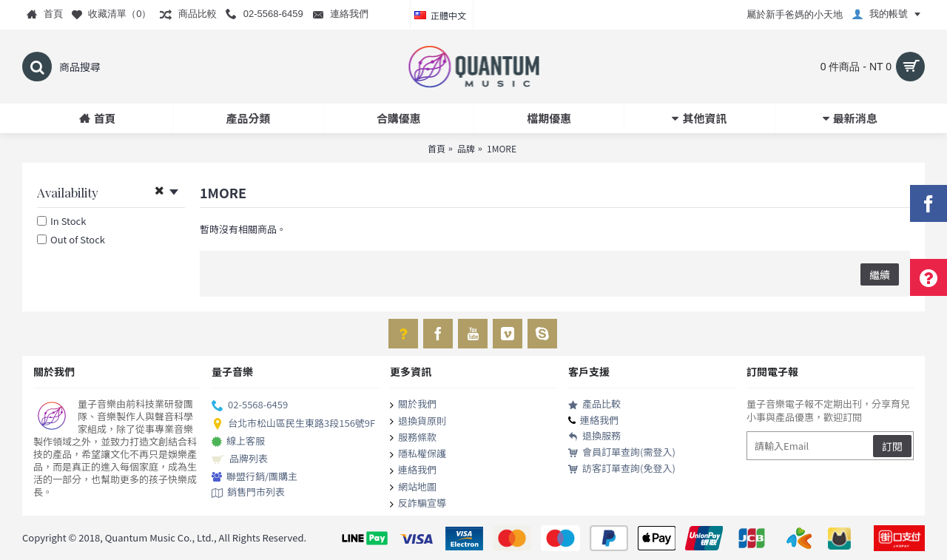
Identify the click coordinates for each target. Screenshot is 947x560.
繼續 (880, 274)
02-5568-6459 (250, 405)
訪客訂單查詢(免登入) (622, 469)
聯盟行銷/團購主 (255, 477)
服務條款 (413, 438)
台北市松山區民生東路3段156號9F (293, 424)
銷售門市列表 (248, 492)
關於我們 (413, 405)
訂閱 (892, 446)
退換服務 (594, 436)
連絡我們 (413, 470)
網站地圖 (413, 488)
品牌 (466, 148)
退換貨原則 (418, 422)
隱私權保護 (418, 454)
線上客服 (238, 442)
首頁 (437, 148)
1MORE (502, 148)
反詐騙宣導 (418, 504)
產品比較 (594, 404)
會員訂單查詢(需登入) (622, 452)
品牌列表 (240, 459)
